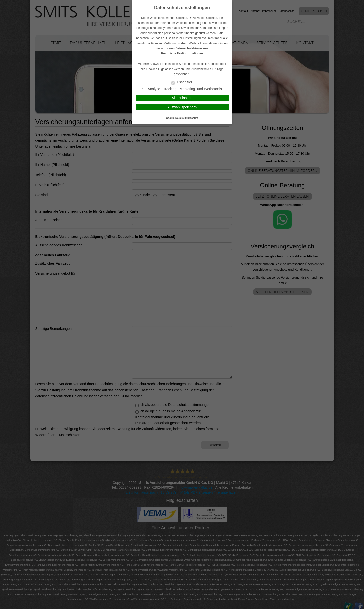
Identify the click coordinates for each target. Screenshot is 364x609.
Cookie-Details (175, 118)
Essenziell (182, 82)
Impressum (191, 118)
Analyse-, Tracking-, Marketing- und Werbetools (182, 89)
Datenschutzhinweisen (192, 48)
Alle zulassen (182, 98)
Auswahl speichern (182, 107)
